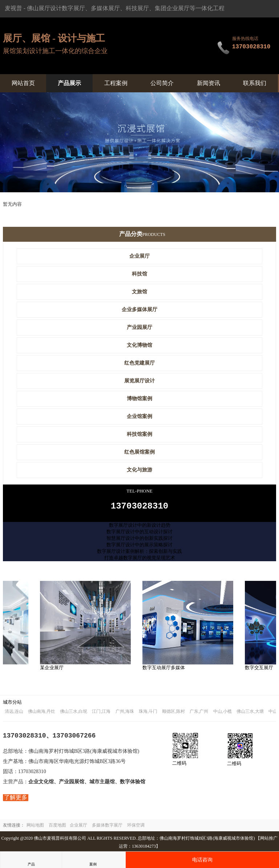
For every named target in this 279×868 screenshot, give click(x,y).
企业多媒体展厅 (139, 310)
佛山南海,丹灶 (42, 714)
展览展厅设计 (139, 381)
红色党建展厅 (139, 363)
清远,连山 (14, 714)
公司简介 (162, 83)
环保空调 (136, 827)
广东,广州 (199, 714)
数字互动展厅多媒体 (165, 670)
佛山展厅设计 (44, 8)
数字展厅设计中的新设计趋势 (140, 527)
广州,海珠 (125, 714)
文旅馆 (139, 292)
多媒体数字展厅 (107, 827)
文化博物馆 (139, 345)
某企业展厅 (54, 670)
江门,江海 (101, 714)
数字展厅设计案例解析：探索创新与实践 (139, 553)
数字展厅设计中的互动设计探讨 (139, 534)
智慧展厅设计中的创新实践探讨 (139, 540)
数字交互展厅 (261, 670)
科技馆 (139, 274)
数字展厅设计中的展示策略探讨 (139, 547)
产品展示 (69, 83)
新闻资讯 (209, 83)
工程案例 (116, 83)
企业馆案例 (139, 416)
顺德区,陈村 (173, 714)
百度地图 (57, 827)
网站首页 (23, 83)
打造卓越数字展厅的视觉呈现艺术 (140, 560)
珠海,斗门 (148, 714)
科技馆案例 (139, 434)
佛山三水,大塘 (250, 714)
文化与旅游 (139, 470)
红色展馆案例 (139, 452)
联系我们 (255, 83)
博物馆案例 (139, 399)
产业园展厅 (139, 327)
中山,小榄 (223, 714)
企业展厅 (139, 256)
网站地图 (35, 827)
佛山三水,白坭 (74, 714)
